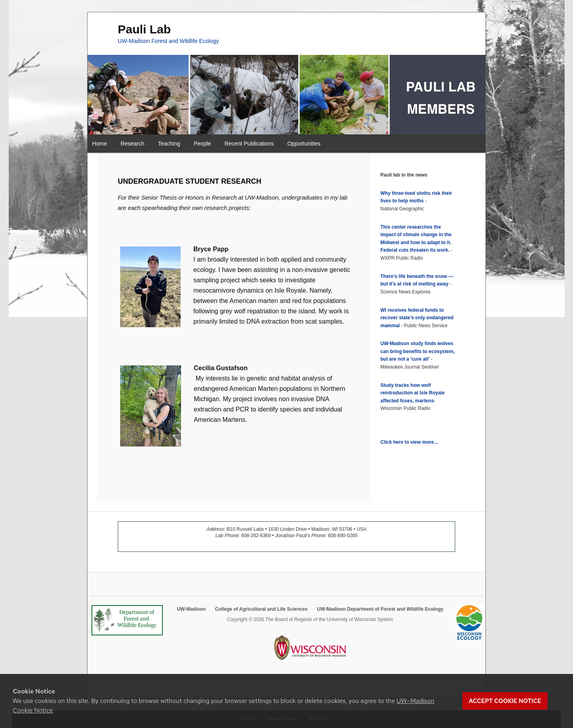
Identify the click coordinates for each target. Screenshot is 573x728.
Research (133, 144)
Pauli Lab (144, 29)
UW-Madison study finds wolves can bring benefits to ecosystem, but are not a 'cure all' (418, 351)
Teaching (169, 144)
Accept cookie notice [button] (505, 701)
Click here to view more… (409, 442)
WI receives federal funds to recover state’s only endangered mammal (417, 318)
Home (100, 144)
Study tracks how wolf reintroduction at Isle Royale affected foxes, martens (412, 393)
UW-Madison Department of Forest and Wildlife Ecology (380, 609)
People (203, 144)
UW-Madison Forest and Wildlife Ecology (168, 41)
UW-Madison (191, 609)
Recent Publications (249, 144)
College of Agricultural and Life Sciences (261, 609)
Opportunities (304, 144)
